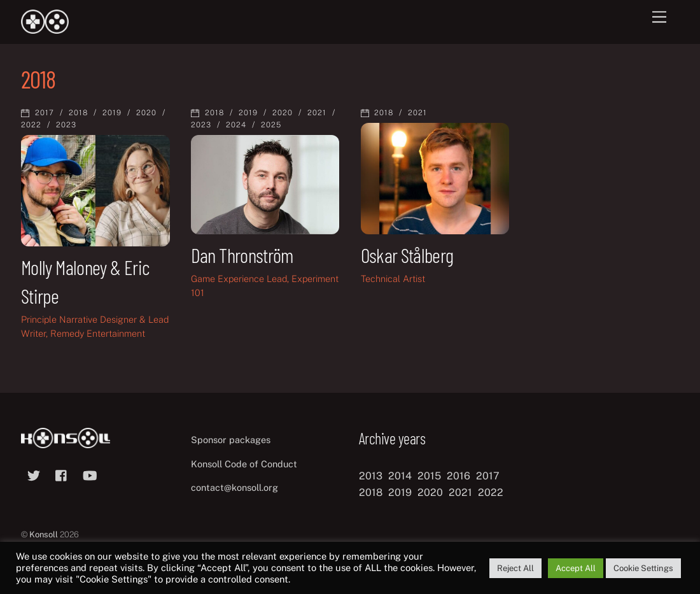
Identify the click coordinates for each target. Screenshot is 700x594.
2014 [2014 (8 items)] (400, 476)
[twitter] (34, 474)
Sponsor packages (231, 440)
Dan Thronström (242, 255)
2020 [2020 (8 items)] (430, 492)
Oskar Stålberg (407, 255)
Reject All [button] (515, 568)
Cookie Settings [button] (643, 568)
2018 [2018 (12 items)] (371, 492)
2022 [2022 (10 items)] (491, 492)
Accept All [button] (576, 568)
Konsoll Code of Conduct (244, 464)
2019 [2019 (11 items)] (400, 492)
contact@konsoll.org (234, 487)
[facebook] (62, 474)
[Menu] (659, 18)
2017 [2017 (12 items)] (488, 476)
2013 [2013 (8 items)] (371, 476)
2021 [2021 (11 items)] (460, 492)
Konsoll (44, 534)
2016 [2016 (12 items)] (458, 476)
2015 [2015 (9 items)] (429, 476)
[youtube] (90, 474)
